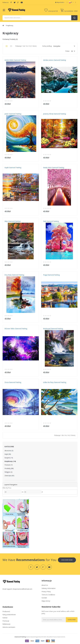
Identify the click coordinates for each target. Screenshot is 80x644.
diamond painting (20, 637)
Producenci (6, 611)
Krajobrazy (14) (10, 461)
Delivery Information (48, 588)
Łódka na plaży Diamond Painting (55, 382)
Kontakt (44, 598)
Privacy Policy (46, 591)
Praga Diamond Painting (51, 275)
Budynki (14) (9, 458)
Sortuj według (47, 46)
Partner (5, 618)
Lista (11, 46)
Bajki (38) (8, 454)
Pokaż (67, 51)
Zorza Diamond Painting (13, 382)
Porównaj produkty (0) (10, 39)
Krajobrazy (10, 25)
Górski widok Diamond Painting (15, 60)
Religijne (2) (8, 472)
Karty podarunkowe (9, 615)
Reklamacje (6, 624)
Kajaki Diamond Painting (13, 168)
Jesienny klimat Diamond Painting (54, 114)
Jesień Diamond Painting (13, 114)
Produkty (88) (9, 468)
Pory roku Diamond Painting (14, 275)
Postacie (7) (9, 465)
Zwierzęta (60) (9, 476)
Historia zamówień (9, 627)
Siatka (7, 46)
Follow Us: (6, 2)
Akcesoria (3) (9, 451)
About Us (45, 585)
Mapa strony (46, 601)
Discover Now (67, 560)
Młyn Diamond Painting (12, 221)
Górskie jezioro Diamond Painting (54, 60)
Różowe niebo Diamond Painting (16, 329)
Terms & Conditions (48, 595)
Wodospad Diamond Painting (53, 329)
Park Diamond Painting (51, 221)
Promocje (6, 621)
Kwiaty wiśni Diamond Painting (54, 168)
